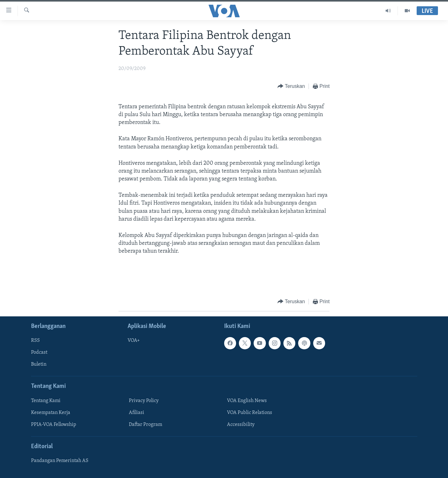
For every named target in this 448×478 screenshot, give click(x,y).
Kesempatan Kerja (51, 413)
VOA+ (134, 341)
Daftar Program (145, 425)
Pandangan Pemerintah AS (60, 461)
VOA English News (247, 401)
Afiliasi (137, 413)
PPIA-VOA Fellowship (54, 425)
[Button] (291, 86)
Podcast (39, 352)
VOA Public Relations (250, 413)
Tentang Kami (46, 401)
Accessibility (241, 425)
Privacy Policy (144, 401)
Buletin (39, 364)
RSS (35, 341)
